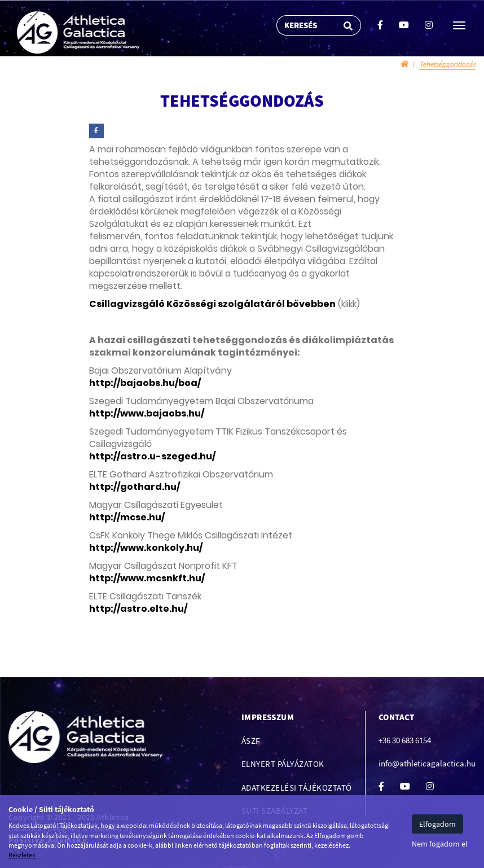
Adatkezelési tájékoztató (297, 788)
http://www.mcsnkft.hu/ (147, 578)
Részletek (22, 855)
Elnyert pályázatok (283, 764)
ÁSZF (251, 741)
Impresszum (268, 717)
